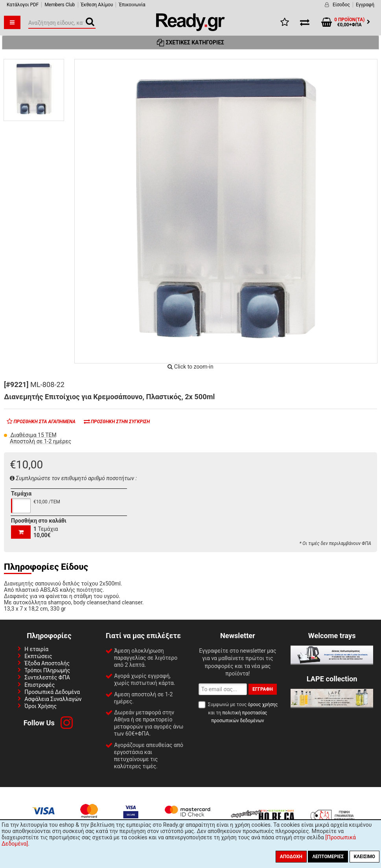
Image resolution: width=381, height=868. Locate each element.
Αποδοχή (291, 857)
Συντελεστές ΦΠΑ (47, 677)
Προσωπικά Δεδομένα (52, 692)
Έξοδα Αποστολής (47, 663)
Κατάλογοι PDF (23, 5)
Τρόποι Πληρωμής (47, 670)
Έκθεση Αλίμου (97, 5)
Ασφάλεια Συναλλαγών (53, 699)
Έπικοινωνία (132, 5)
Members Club (60, 5)
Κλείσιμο (364, 857)
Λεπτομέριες (328, 857)
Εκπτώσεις (38, 656)
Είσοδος (341, 5)
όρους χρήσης (263, 705)
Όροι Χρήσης (40, 706)
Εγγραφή (365, 5)
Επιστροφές (40, 685)
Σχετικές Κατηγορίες (190, 42)
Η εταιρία (36, 649)
